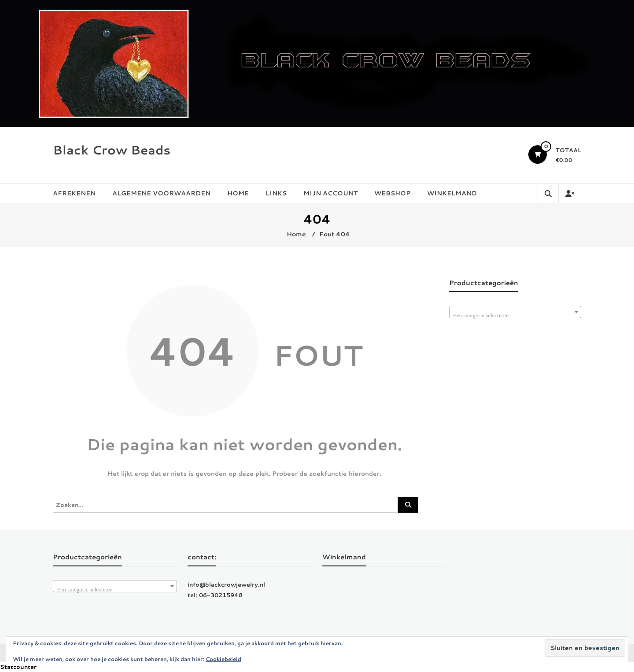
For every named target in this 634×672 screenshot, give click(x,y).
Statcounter (18, 667)
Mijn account (330, 193)
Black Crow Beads (112, 150)
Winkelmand (452, 193)
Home (238, 193)
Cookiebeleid (223, 659)
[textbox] (515, 315)
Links (276, 193)
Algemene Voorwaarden (161, 193)
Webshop (392, 193)
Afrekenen (74, 193)
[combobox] (515, 312)
